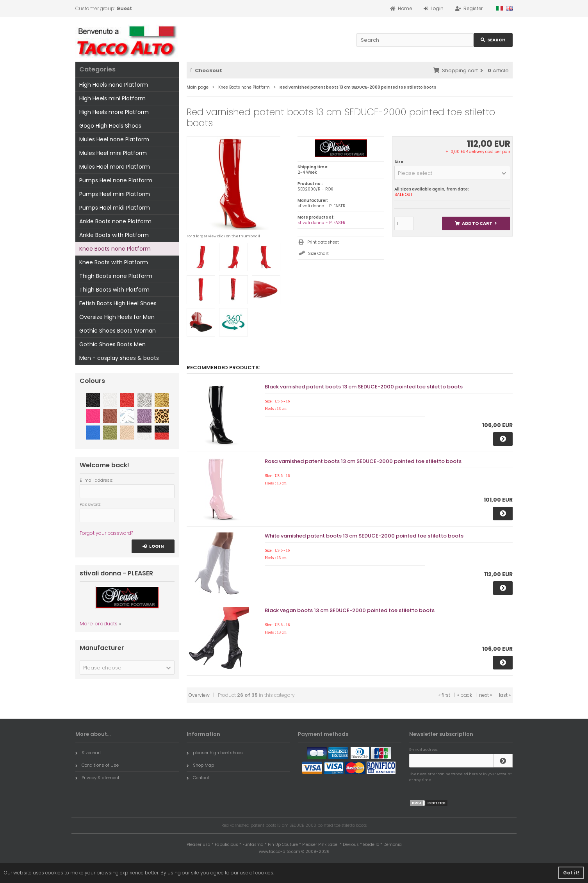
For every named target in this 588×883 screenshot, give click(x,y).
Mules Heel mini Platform (113, 153)
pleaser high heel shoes (215, 753)
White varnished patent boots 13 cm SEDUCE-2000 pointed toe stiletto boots (364, 536)
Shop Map (200, 765)
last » (505, 695)
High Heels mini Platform (112, 98)
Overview (199, 695)
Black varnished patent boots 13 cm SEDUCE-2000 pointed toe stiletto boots (364, 387)
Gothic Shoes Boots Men (112, 344)
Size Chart (318, 254)
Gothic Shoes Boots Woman (118, 331)
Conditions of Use (97, 765)
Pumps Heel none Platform (116, 180)
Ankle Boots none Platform (115, 221)
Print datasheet (323, 242)
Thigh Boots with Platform (114, 290)
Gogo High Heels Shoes (110, 126)
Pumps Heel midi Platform (115, 208)
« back (465, 695)
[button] (452, 173)
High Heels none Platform (114, 85)
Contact (198, 778)
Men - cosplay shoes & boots (119, 358)
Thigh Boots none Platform (116, 276)
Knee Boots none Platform (115, 249)
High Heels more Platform (114, 112)
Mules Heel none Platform (114, 139)
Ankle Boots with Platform (114, 235)
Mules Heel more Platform (115, 167)
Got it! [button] (571, 873)
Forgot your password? (106, 533)
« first (444, 695)
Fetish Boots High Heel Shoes (118, 303)
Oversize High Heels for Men (117, 317)
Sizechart (88, 753)
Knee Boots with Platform (114, 262)
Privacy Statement (97, 778)
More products (99, 624)
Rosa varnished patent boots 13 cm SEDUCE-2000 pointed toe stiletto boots (363, 461)
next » (486, 695)
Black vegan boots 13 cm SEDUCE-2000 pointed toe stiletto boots (350, 610)
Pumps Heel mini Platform (115, 194)
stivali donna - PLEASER (322, 223)
